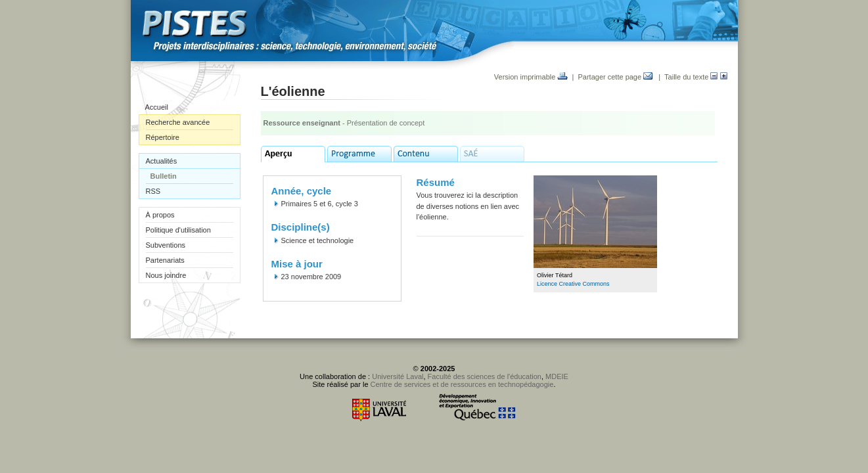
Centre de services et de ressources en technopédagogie (462, 384)
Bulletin (164, 176)
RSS (153, 191)
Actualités (162, 161)
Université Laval (398, 376)
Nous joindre (166, 275)
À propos (160, 215)
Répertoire (163, 137)
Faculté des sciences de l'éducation (485, 376)
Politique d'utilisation (178, 230)
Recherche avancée (178, 122)
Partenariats (165, 260)
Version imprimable (531, 77)
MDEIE (557, 376)
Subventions (166, 245)
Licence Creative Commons (573, 284)
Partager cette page (615, 77)
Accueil (157, 107)
